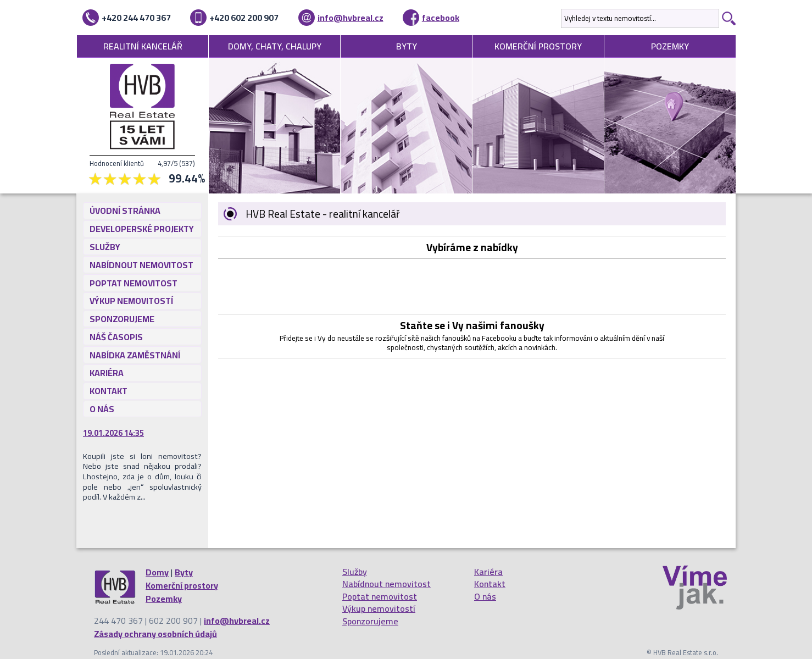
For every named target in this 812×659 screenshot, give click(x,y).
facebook (441, 18)
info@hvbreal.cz (351, 18)
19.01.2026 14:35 (113, 433)
